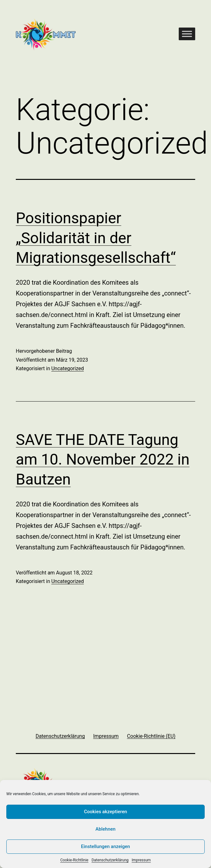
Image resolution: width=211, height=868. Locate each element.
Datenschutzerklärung (110, 860)
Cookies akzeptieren (105, 812)
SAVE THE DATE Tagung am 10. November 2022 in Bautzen (103, 459)
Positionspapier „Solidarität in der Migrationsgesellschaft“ (96, 238)
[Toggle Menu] (187, 34)
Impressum (141, 860)
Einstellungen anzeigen (105, 846)
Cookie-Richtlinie (74, 860)
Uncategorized (68, 368)
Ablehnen (105, 829)
